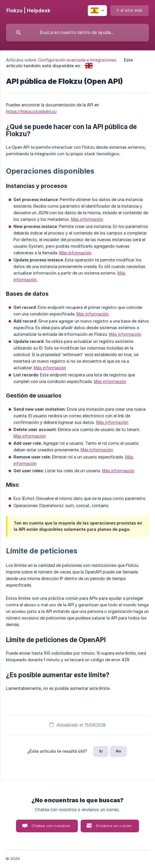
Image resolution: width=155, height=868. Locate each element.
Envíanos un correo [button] (114, 826)
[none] (28, 11)
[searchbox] (77, 33)
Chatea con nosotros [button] (51, 826)
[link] (89, 66)
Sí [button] (101, 751)
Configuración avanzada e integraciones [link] (77, 60)
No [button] (118, 751)
